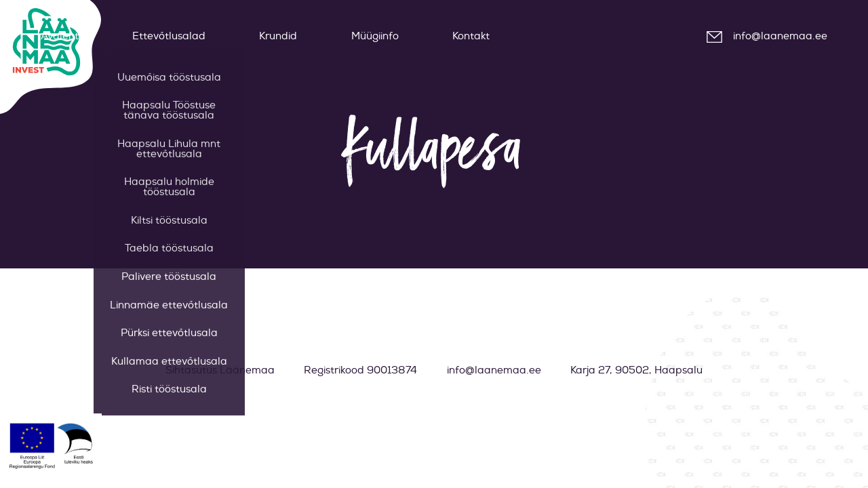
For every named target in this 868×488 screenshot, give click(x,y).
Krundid (278, 36)
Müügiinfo (375, 36)
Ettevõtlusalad (169, 36)
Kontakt (471, 36)
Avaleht (60, 36)
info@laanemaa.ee (780, 36)
